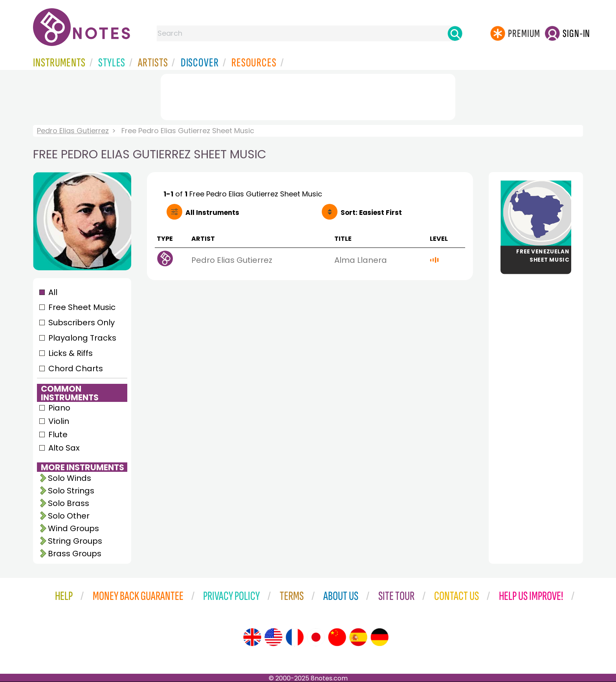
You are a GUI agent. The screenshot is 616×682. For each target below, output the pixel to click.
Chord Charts (76, 368)
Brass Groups (75, 554)
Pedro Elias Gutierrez (73, 131)
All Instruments (212, 213)
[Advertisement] (308, 95)
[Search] (455, 33)
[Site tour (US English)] (273, 637)
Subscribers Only (82, 323)
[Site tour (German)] (379, 637)
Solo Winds (70, 478)
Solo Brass (69, 503)
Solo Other (69, 516)
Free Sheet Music (82, 307)
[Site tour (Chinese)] (337, 637)
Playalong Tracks (82, 338)
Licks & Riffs (71, 353)
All (53, 292)
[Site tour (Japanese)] (316, 637)
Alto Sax (64, 448)
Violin (59, 421)
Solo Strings (71, 491)
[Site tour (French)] (295, 637)
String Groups (75, 541)
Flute (58, 434)
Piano (59, 408)
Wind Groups (73, 528)
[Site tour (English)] (252, 637)
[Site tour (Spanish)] (358, 637)
